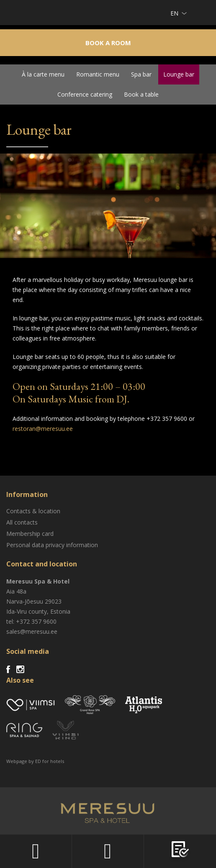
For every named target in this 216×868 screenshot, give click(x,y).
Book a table (141, 94)
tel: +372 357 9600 (31, 621)
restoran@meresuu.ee (43, 429)
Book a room (108, 43)
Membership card (30, 534)
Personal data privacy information (52, 545)
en (174, 13)
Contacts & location (33, 511)
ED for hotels (50, 761)
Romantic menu (98, 74)
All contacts (22, 522)
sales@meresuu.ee (32, 631)
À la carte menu (43, 74)
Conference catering (85, 94)
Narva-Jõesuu (25, 601)
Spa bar (141, 74)
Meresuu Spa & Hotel (38, 14)
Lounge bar (179, 74)
